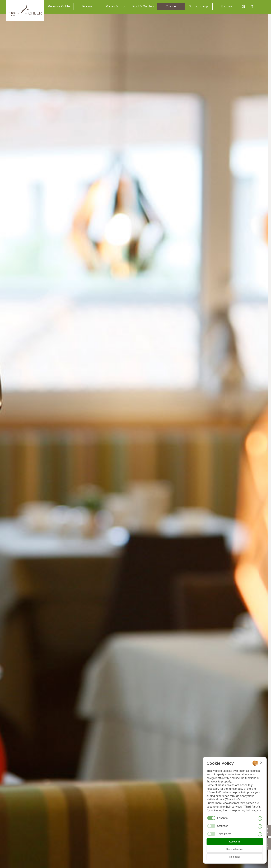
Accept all (235, 842)
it (252, 6)
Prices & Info (115, 6)
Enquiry (226, 6)
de (243, 6)
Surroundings (199, 6)
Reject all (235, 857)
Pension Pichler (59, 6)
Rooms (87, 6)
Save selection (235, 849)
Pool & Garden (143, 6)
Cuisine (171, 6)
